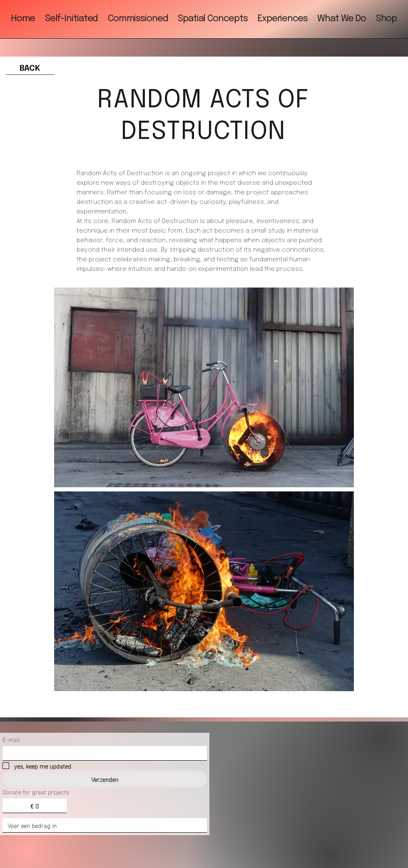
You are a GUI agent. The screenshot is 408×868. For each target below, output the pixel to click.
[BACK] (30, 69)
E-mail (11, 739)
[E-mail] (102, 753)
